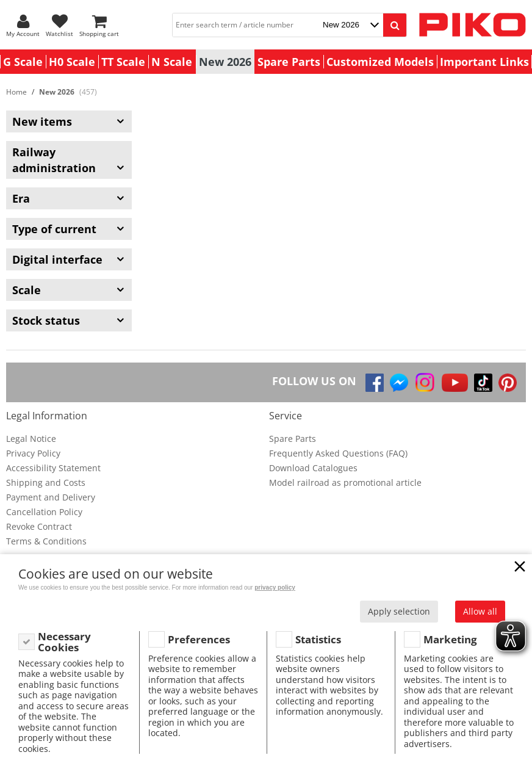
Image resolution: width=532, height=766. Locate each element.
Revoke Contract (39, 526)
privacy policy (275, 587)
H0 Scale (72, 62)
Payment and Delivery (51, 497)
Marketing (450, 639)
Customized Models (380, 62)
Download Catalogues (313, 468)
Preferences (199, 639)
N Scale (172, 62)
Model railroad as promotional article (345, 482)
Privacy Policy (33, 453)
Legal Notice (31, 439)
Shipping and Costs (46, 482)
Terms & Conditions (46, 541)
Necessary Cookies (64, 642)
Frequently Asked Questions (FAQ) (338, 453)
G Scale (23, 62)
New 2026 (225, 62)
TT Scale (123, 62)
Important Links (484, 62)
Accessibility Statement (53, 468)
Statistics (318, 639)
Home (16, 92)
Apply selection (399, 611)
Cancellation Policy (44, 512)
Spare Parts (289, 62)
